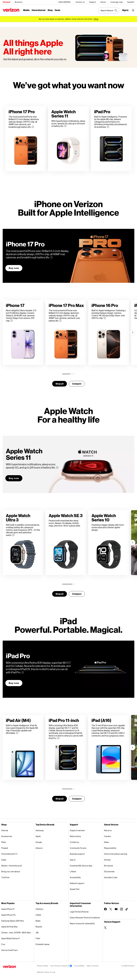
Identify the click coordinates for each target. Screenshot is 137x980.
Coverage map (117, 2)
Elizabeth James (43, 944)
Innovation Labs (111, 877)
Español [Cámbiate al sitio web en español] (131, 2)
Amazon (39, 848)
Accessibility (75, 877)
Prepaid (5, 848)
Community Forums (78, 848)
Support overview (77, 830)
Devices (5, 830)
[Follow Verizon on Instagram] (121, 909)
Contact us (80, 2)
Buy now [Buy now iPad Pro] (14, 683)
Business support (77, 854)
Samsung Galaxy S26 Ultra (13, 921)
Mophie (39, 927)
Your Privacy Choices (61, 966)
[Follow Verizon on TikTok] (127, 909)
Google (39, 842)
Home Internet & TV (9, 854)
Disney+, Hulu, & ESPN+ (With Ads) (16, 933)
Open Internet (93, 966)
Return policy (75, 836)
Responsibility (110, 848)
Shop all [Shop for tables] (60, 799)
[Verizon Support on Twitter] (105, 928)
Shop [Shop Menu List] (50, 10)
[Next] (133, 332)
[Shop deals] (96, 19)
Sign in (73, 860)
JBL (37, 933)
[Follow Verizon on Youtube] (116, 909)
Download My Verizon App (81, 866)
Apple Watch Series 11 (11, 938)
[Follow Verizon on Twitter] (111, 909)
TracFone (5, 877)
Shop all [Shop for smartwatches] (60, 384)
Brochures (109, 866)
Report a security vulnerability (82, 923)
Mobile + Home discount (12, 866)
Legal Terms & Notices (79, 912)
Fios (3, 944)
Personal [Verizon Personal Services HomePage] (6, 2)
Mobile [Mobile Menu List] (26, 10)
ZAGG (38, 915)
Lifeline (73, 872)
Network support (77, 883)
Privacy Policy (43, 966)
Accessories (7, 836)
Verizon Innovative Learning (116, 854)
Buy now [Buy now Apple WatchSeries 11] (14, 478)
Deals (4, 860)
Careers (108, 836)
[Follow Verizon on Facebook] (105, 909)
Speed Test (75, 889)
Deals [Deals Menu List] (57, 10)
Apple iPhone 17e (8, 915)
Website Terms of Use (46, 972)
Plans (4, 842)
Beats (38, 921)
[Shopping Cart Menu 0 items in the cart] (133, 10)
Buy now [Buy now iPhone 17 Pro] (14, 268)
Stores (103, 2)
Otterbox (39, 909)
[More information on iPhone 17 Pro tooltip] (52, 257)
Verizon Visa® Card (9, 950)
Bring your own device (11, 872)
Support (93, 2)
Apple (38, 836)
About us (108, 830)
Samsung (40, 830)
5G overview (109, 872)
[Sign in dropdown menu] (125, 10)
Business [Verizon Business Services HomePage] (19, 2)
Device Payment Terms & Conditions (85, 918)
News (106, 842)
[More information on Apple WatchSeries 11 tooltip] (57, 468)
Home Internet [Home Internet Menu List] (39, 10)
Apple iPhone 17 (8, 909)
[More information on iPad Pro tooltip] (23, 672)
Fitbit (38, 938)
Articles (107, 860)
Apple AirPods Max (9, 927)
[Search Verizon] (109, 10)
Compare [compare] (77, 384)
